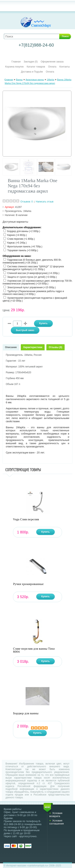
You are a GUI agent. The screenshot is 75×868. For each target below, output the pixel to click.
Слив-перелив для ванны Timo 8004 (34, 650)
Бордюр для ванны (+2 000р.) (24, 231)
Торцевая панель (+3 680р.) (23, 250)
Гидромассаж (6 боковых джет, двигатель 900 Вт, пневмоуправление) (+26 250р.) (32, 261)
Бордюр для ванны (26, 713)
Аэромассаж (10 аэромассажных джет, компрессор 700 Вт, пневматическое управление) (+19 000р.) (37, 282)
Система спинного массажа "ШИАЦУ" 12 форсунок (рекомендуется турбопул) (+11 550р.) (33, 268)
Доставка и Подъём (32, 72)
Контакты (65, 67)
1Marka (50, 80)
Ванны (19, 80)
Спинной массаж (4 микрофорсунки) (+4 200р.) (33, 273)
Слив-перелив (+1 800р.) (21, 239)
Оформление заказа (52, 62)
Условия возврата (56, 815)
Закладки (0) (31, 62)
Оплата (52, 67)
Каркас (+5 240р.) (17, 243)
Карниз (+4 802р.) (17, 235)
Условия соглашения (56, 822)
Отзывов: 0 (27, 202)
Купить (46, 532)
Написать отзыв (45, 202)
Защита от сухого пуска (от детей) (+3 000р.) (32, 277)
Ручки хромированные (28, 584)
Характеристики (33, 347)
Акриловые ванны (35, 80)
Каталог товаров (36, 67)
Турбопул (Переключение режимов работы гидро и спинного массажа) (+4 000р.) (33, 293)
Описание (11, 347)
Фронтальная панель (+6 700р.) (25, 247)
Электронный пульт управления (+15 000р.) (31, 287)
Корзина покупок (14, 67)
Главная (16, 62)
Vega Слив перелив (26, 519)
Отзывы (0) (55, 347)
